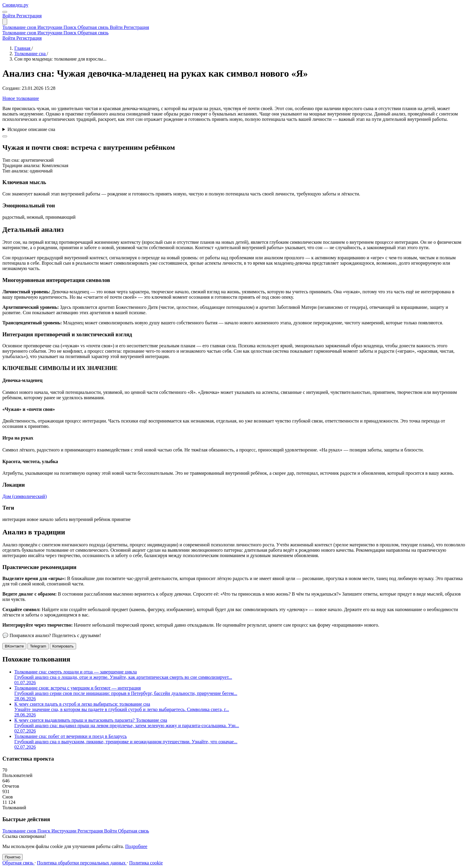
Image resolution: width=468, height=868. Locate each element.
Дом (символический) (25, 496)
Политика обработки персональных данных (82, 863)
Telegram (38, 646)
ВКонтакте (14, 646)
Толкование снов (20, 27)
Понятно (13, 857)
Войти (9, 16)
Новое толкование (21, 98)
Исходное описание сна (31, 129)
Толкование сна (31, 54)
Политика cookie (146, 863)
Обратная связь (94, 27)
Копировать (63, 646)
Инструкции (50, 27)
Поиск (71, 27)
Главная (23, 48)
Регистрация (29, 16)
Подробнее (136, 846)
